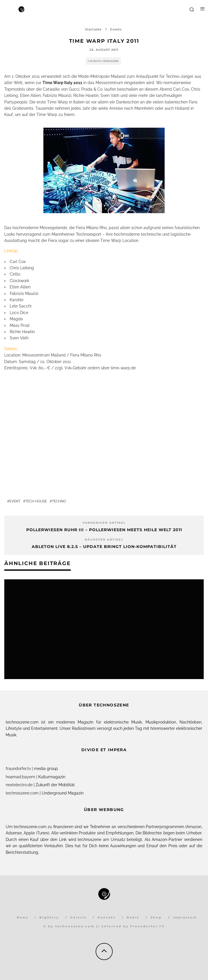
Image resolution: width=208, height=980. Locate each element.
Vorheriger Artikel (104, 523)
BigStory (49, 917)
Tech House (36, 501)
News (23, 917)
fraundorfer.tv (18, 769)
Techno (59, 501)
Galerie (78, 917)
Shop (156, 917)
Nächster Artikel (104, 540)
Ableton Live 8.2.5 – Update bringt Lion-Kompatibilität (104, 547)
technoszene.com (22, 793)
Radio (133, 917)
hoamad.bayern (20, 777)
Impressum (185, 917)
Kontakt (107, 917)
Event (15, 501)
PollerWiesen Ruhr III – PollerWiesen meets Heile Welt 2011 (104, 530)
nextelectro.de (19, 785)
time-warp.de (123, 368)
